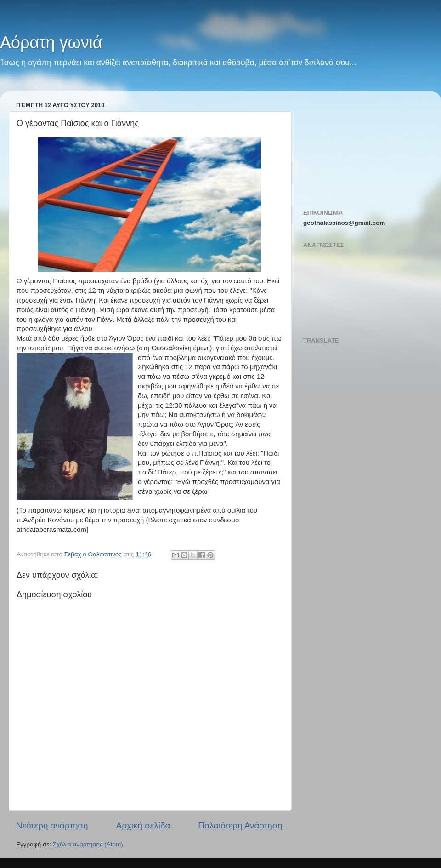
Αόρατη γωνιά (51, 43)
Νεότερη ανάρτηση (52, 825)
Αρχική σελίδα (143, 825)
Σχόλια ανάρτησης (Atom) (88, 844)
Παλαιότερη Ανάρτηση (240, 825)
